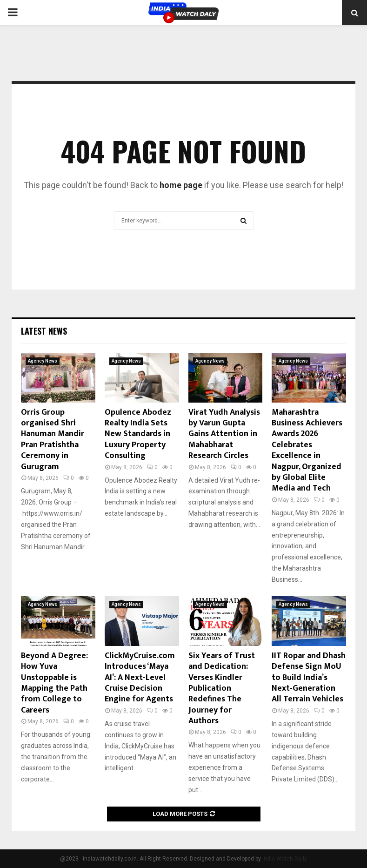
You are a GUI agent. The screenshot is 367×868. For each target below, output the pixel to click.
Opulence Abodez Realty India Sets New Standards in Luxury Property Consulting (138, 434)
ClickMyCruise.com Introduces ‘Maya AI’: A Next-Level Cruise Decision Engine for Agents (140, 678)
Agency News (43, 361)
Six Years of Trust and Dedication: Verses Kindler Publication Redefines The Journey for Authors (222, 688)
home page (181, 185)
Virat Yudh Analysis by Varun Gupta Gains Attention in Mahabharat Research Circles (224, 434)
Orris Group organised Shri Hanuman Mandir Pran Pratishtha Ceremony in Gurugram (53, 440)
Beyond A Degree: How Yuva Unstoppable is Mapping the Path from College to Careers (54, 683)
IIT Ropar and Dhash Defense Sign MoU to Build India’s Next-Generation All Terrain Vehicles (309, 678)
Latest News (44, 331)
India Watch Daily (285, 859)
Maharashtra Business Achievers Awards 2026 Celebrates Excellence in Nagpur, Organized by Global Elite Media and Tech (307, 451)
